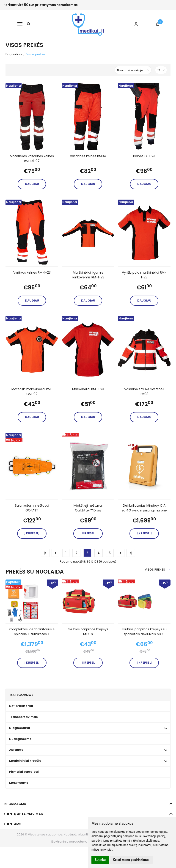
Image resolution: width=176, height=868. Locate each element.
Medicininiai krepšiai (26, 761)
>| (131, 553)
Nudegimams (20, 739)
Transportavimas (23, 717)
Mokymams (19, 783)
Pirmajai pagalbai (24, 772)
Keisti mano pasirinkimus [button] (131, 860)
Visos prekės (155, 570)
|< (45, 553)
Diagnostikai (20, 728)
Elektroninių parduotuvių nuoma (75, 842)
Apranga (16, 750)
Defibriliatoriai (21, 706)
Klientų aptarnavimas (23, 814)
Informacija (15, 804)
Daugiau (32, 184)
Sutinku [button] (100, 860)
